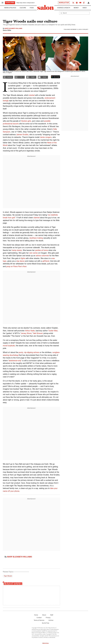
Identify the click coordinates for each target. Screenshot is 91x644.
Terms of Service (39, 620)
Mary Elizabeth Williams (13, 28)
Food (32, 8)
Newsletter (64, 3)
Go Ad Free (46, 623)
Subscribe (10, 3)
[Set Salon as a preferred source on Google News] (56, 77)
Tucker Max (53, 331)
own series (33, 253)
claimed (37, 218)
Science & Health (64, 8)
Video (85, 8)
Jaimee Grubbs (22, 135)
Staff (52, 615)
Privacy (48, 618)
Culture (23, 8)
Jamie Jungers (46, 137)
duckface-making (36, 238)
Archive (51, 620)
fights (23, 259)
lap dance (21, 261)
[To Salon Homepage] (45, 7)
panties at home (42, 250)
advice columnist (42, 256)
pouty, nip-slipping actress (29, 353)
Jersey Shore (26, 333)
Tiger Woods (8, 576)
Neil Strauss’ (38, 333)
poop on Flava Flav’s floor (16, 267)
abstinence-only (15, 361)
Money (76, 8)
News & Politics (10, 8)
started (32, 95)
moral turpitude (9, 346)
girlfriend (46, 261)
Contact (39, 618)
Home (36, 615)
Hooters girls (26, 121)
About (44, 615)
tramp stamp (17, 250)
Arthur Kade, (30, 331)
